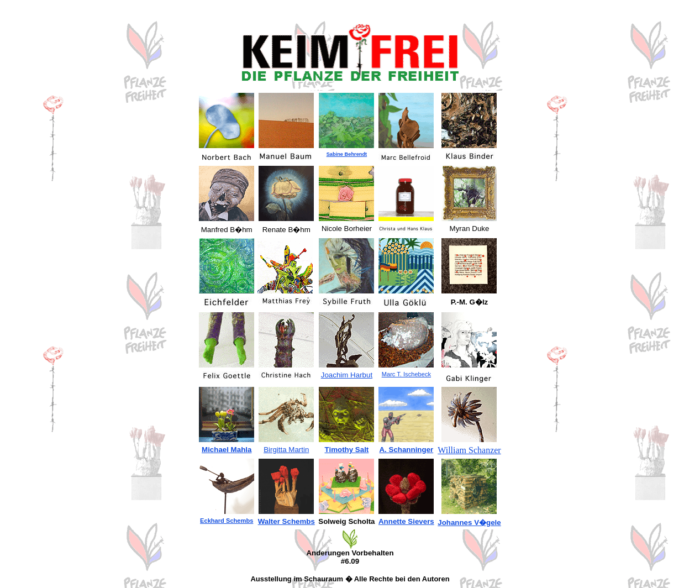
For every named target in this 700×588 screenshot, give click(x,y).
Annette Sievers (406, 521)
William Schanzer (469, 450)
